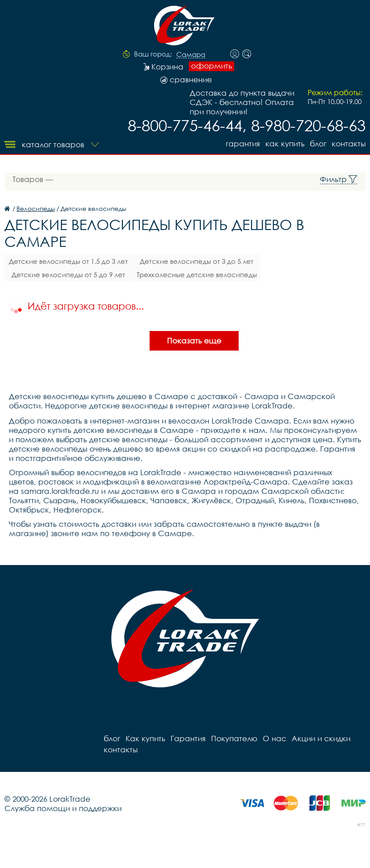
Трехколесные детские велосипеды (197, 275)
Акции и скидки (321, 738)
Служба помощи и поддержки (63, 808)
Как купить (285, 143)
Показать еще (194, 341)
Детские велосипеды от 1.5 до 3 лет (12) (68, 262)
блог (318, 143)
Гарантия (243, 143)
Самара (191, 55)
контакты (349, 143)
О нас (274, 738)
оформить (211, 66)
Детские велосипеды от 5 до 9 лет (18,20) (68, 276)
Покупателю (234, 738)
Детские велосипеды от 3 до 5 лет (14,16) (197, 262)
